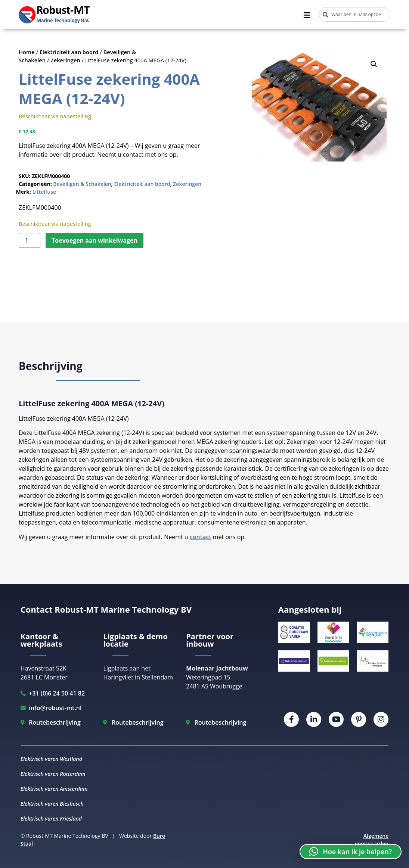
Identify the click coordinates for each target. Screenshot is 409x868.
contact (201, 537)
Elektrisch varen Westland (51, 759)
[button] (374, 64)
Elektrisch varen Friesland (51, 819)
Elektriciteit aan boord (69, 52)
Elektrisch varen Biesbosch (52, 804)
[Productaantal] (30, 240)
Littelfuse (44, 192)
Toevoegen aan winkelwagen (94, 240)
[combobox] (355, 14)
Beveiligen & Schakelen (82, 184)
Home (27, 52)
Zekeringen (65, 60)
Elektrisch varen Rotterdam (53, 774)
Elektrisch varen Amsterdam (54, 789)
